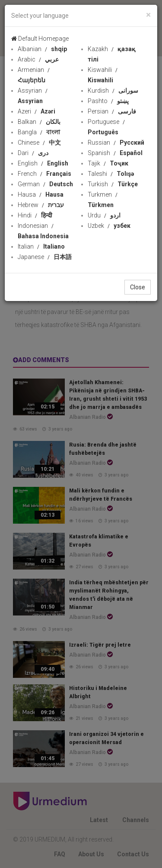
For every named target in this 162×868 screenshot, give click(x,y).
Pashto (108, 101)
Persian (112, 111)
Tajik (108, 163)
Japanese (45, 257)
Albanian (42, 49)
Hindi (35, 215)
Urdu (104, 215)
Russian (116, 143)
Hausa (41, 194)
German (45, 184)
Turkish (113, 184)
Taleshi (111, 174)
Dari (33, 153)
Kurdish (113, 91)
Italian (41, 246)
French (44, 174)
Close (138, 287)
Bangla (39, 132)
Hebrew (41, 205)
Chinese (39, 143)
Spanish (115, 153)
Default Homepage (40, 39)
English (43, 163)
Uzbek (109, 226)
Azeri (37, 111)
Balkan (39, 122)
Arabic (38, 59)
